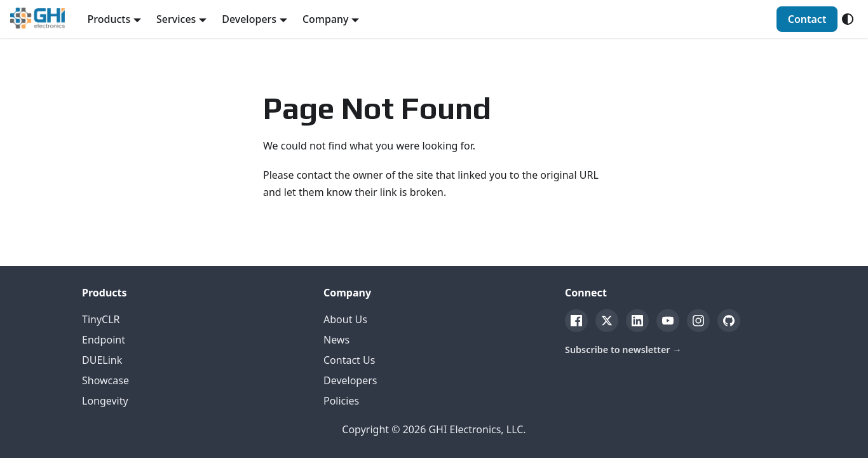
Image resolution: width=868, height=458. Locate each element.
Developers (350, 380)
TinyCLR (101, 319)
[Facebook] (576, 321)
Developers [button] (249, 19)
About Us (345, 319)
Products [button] (109, 19)
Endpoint (104, 340)
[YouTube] (668, 321)
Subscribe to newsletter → (623, 350)
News (336, 340)
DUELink (102, 360)
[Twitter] (607, 321)
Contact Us (349, 360)
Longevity (105, 401)
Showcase (105, 380)
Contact (807, 19)
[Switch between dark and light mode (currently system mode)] (848, 19)
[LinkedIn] (637, 321)
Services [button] (176, 19)
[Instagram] (698, 321)
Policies (341, 401)
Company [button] (326, 19)
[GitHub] (729, 321)
